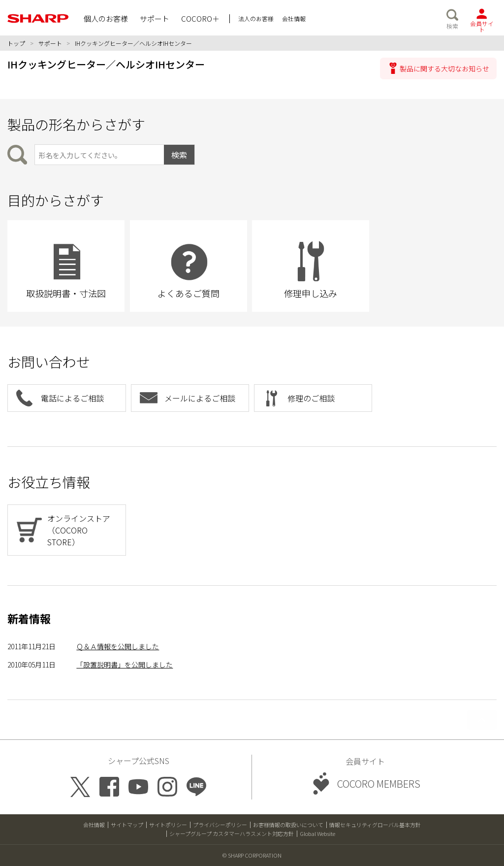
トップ (16, 43)
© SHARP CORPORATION (252, 855)
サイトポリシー (168, 825)
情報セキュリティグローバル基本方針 (375, 825)
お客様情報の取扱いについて (288, 825)
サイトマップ (127, 825)
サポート (50, 43)
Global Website (317, 833)
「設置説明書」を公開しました (125, 665)
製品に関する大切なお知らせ (444, 68)
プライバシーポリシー (220, 825)
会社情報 (94, 825)
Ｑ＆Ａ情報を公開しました (118, 646)
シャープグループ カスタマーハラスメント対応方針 (232, 833)
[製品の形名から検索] (99, 155)
